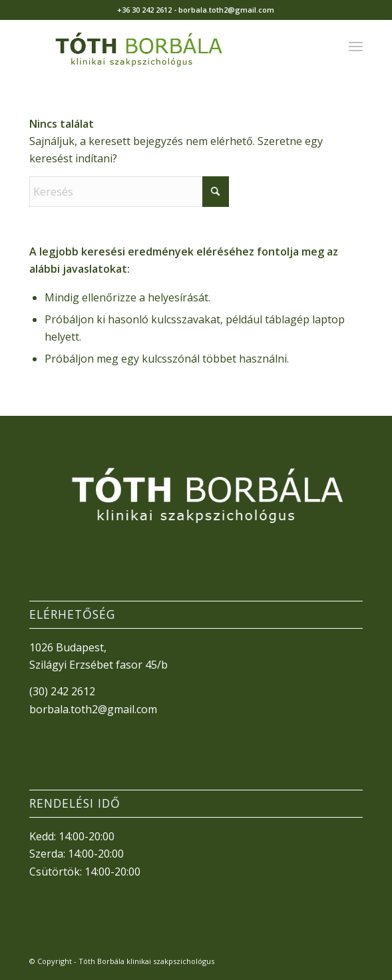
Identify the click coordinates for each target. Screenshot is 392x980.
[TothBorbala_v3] (163, 46)
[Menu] (356, 46)
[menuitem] (356, 46)
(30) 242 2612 (62, 691)
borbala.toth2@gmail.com (93, 709)
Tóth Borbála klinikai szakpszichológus (146, 961)
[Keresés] (129, 192)
